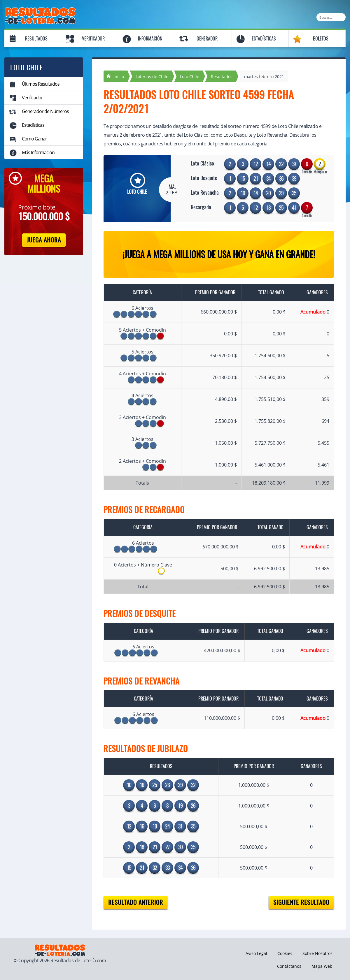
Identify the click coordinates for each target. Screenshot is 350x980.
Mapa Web (322, 966)
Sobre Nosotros (317, 953)
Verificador (93, 39)
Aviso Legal (256, 953)
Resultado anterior (136, 902)
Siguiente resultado (301, 902)
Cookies (285, 953)
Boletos (321, 39)
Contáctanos (289, 966)
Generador (207, 39)
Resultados (36, 39)
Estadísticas (264, 39)
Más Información (38, 152)
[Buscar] (331, 17)
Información (150, 39)
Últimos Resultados (41, 84)
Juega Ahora (44, 240)
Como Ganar (34, 139)
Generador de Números (45, 111)
